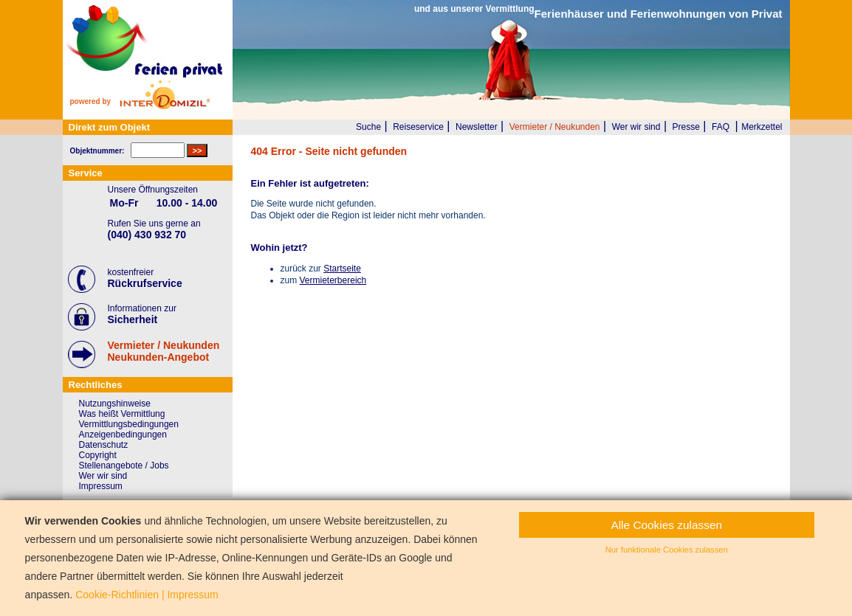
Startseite (342, 269)
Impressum (101, 486)
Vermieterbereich (333, 280)
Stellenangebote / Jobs (124, 466)
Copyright (98, 455)
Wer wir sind (636, 127)
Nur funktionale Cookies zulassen (667, 550)
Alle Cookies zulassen (666, 525)
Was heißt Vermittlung (122, 414)
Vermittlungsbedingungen (129, 424)
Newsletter (477, 127)
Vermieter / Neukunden (555, 127)
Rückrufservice (145, 283)
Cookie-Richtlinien (117, 595)
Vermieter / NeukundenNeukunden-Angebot (164, 351)
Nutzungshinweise (115, 404)
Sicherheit (133, 319)
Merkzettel (762, 127)
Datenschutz (104, 445)
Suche (368, 127)
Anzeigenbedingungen (123, 435)
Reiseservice (418, 127)
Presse (686, 127)
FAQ (721, 127)
